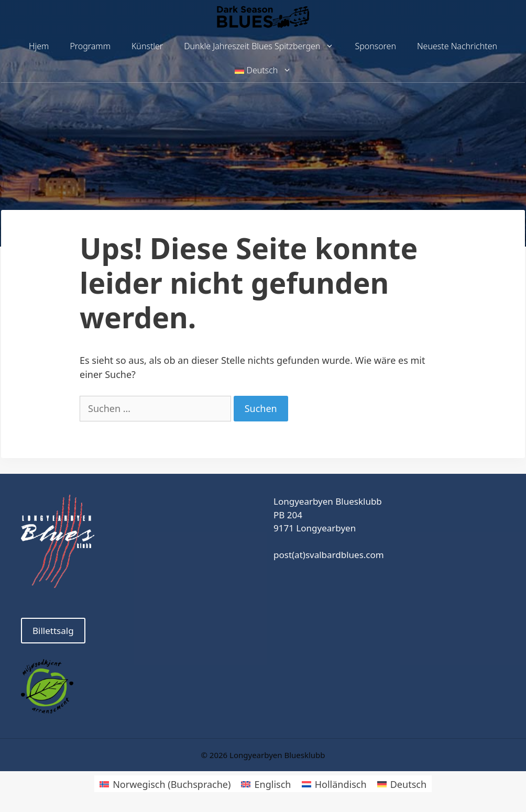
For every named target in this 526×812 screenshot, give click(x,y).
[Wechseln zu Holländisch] (334, 783)
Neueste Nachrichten (457, 46)
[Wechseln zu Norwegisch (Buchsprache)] (165, 783)
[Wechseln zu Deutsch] (402, 783)
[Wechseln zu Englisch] (266, 783)
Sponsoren (375, 46)
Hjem (39, 46)
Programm (90, 46)
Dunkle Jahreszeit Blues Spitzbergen (264, 46)
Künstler (147, 46)
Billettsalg (53, 631)
